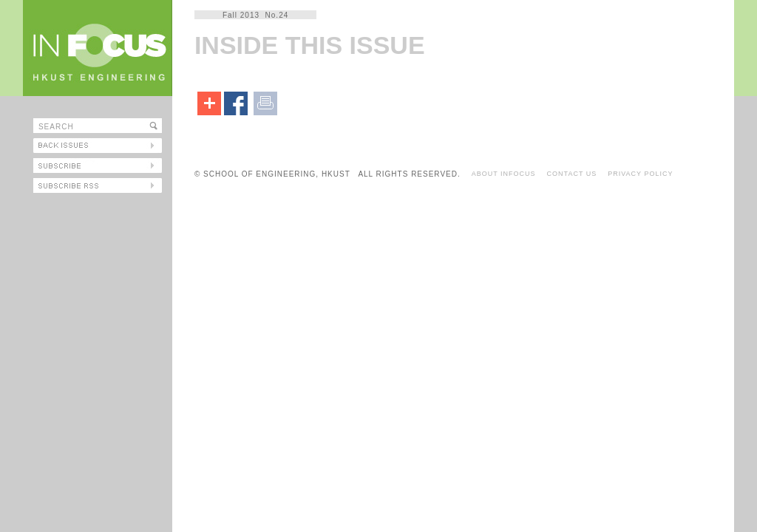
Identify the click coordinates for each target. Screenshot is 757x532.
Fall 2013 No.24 (255, 15)
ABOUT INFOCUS (504, 174)
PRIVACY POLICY (640, 174)
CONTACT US (572, 174)
